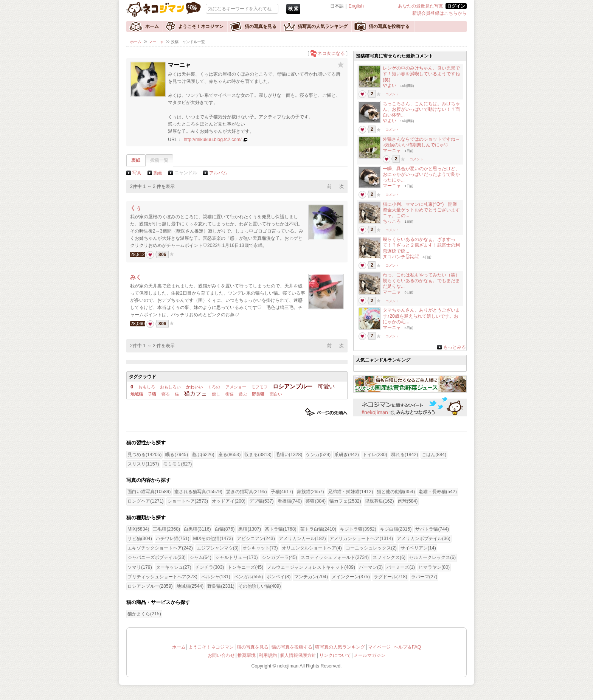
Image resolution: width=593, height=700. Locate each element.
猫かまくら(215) (144, 614)
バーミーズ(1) (401, 567)
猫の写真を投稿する (389, 26)
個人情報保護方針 (298, 655)
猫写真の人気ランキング (323, 26)
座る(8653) (230, 455)
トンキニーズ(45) (245, 567)
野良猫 (258, 394)
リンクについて (335, 655)
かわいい (194, 387)
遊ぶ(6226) (203, 455)
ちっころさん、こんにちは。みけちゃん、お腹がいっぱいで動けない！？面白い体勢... (421, 109)
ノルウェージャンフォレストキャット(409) (311, 567)
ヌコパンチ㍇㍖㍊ (401, 257)
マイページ (379, 647)
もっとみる (455, 347)
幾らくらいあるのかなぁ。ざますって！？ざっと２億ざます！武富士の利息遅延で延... (421, 245)
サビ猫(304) (140, 539)
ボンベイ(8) (279, 577)
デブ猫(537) (262, 501)
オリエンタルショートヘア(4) (312, 548)
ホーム (152, 26)
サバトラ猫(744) (432, 529)
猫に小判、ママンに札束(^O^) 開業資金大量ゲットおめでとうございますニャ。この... (421, 210)
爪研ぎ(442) (347, 455)
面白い (276, 394)
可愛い (326, 386)
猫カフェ (196, 393)
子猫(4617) (282, 492)
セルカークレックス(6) (432, 557)
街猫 (230, 394)
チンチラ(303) (210, 567)
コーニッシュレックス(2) (371, 548)
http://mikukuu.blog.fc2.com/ (213, 140)
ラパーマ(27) (424, 577)
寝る (166, 394)
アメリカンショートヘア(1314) (361, 539)
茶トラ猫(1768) (281, 529)
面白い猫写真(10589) (149, 492)
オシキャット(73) (260, 548)
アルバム (218, 173)
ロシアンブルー (293, 386)
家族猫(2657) (310, 492)
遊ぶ (243, 394)
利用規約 (268, 655)
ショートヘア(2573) (188, 501)
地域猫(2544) (190, 586)
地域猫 (137, 394)
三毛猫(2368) (166, 529)
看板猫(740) (290, 501)
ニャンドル (186, 173)
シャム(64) (200, 557)
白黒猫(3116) (197, 529)
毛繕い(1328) (289, 455)
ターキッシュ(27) (174, 567)
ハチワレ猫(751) (173, 539)
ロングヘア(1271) (146, 501)
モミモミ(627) (178, 464)
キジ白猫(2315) (396, 529)
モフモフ (259, 387)
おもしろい (170, 387)
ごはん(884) (434, 455)
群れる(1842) (405, 455)
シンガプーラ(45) (279, 557)
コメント (392, 94)
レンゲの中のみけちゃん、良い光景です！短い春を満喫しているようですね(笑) (421, 74)
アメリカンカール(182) (302, 539)
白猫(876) (225, 529)
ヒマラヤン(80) (434, 567)
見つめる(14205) (144, 455)
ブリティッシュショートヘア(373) (162, 577)
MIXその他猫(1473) (213, 539)
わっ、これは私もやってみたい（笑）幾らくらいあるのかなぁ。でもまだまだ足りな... (421, 281)
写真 (137, 173)
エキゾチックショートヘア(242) (160, 548)
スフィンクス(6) (389, 557)
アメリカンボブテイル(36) (424, 539)
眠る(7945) (177, 455)
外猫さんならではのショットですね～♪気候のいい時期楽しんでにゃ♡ (421, 142)
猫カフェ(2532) (345, 501)
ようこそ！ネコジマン (201, 26)
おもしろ (147, 387)
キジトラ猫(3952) (358, 529)
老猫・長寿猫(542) (438, 492)
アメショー (236, 387)
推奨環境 (247, 655)
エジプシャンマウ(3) (218, 548)
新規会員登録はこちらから (439, 13)
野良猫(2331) (221, 586)
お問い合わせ (221, 655)
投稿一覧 (159, 160)
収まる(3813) (258, 455)
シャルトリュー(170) (237, 557)
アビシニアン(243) (256, 539)
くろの (214, 387)
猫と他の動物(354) (396, 492)
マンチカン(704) (311, 577)
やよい (390, 85)
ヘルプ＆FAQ (407, 647)
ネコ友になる (331, 53)
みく (136, 277)
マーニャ (156, 42)
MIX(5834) (138, 529)
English (356, 6)
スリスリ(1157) (143, 464)
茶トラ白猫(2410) (318, 529)
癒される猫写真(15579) (198, 492)
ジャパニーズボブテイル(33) (157, 557)
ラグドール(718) (390, 577)
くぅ (136, 208)
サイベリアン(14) (418, 548)
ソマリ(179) (140, 567)
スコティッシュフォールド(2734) (335, 557)
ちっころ (392, 221)
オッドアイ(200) (229, 501)
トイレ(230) (375, 455)
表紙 (136, 160)
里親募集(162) (380, 501)
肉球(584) (408, 501)
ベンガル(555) (249, 577)
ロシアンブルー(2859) (150, 586)
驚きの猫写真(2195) (247, 492)
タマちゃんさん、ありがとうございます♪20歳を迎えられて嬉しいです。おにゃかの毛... (421, 316)
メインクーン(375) (351, 577)
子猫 (152, 394)
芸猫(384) (316, 501)
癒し (216, 394)
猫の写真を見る (261, 26)
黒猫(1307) (250, 529)
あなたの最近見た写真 (421, 6)
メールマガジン (369, 655)
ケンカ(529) (318, 455)
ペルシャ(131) (216, 577)
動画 (158, 173)
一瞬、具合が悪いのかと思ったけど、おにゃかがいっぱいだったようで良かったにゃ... (421, 174)
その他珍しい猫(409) (260, 586)
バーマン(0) (371, 567)
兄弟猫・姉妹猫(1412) (351, 492)
